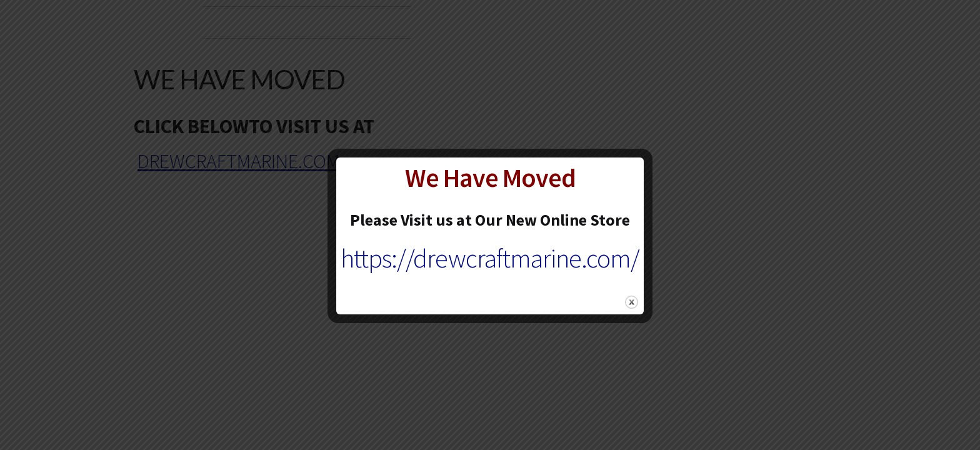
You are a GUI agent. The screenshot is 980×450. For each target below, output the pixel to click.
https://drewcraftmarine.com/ (490, 258)
